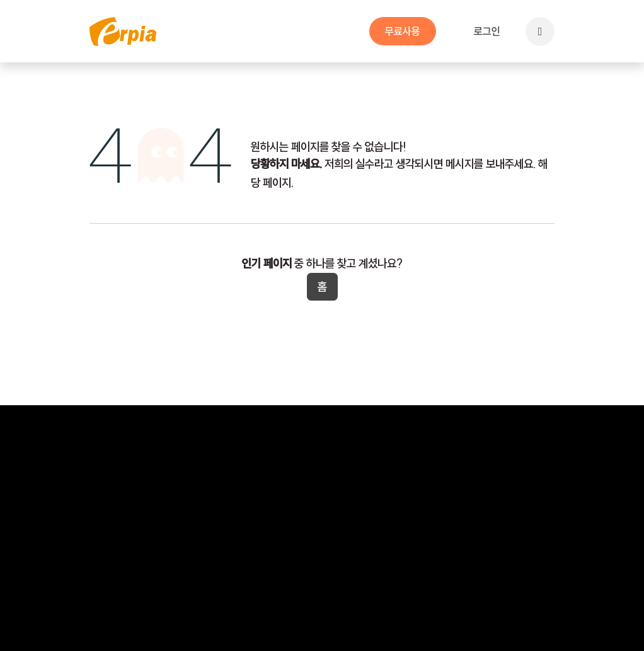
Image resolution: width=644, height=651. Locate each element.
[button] (540, 32)
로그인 (487, 31)
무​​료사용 (403, 31)
